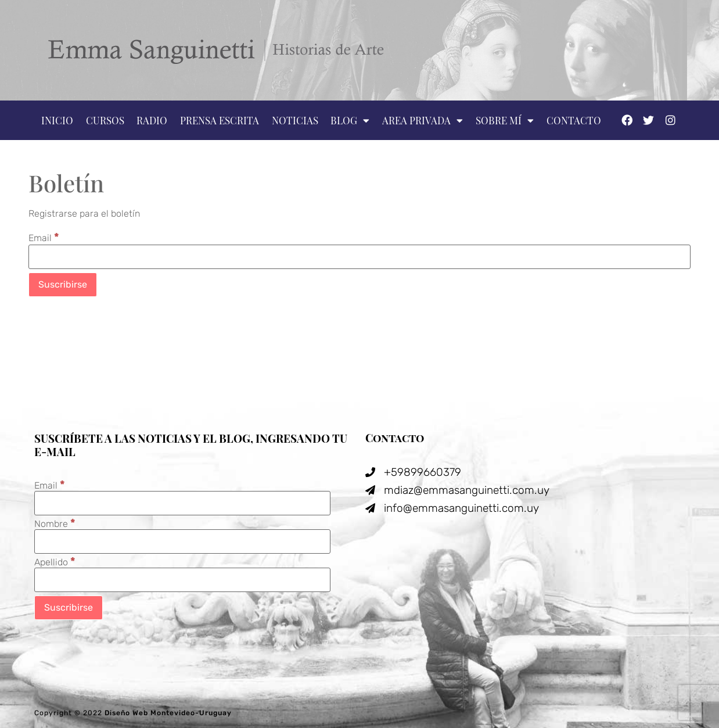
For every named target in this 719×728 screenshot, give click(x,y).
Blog (350, 121)
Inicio (57, 120)
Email (44, 237)
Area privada (423, 121)
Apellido (55, 562)
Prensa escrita (220, 120)
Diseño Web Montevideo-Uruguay (168, 713)
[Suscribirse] (63, 285)
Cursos (105, 120)
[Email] (359, 257)
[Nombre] (182, 541)
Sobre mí (505, 121)
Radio (152, 120)
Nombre (55, 523)
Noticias (295, 120)
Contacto (574, 120)
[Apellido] (182, 580)
